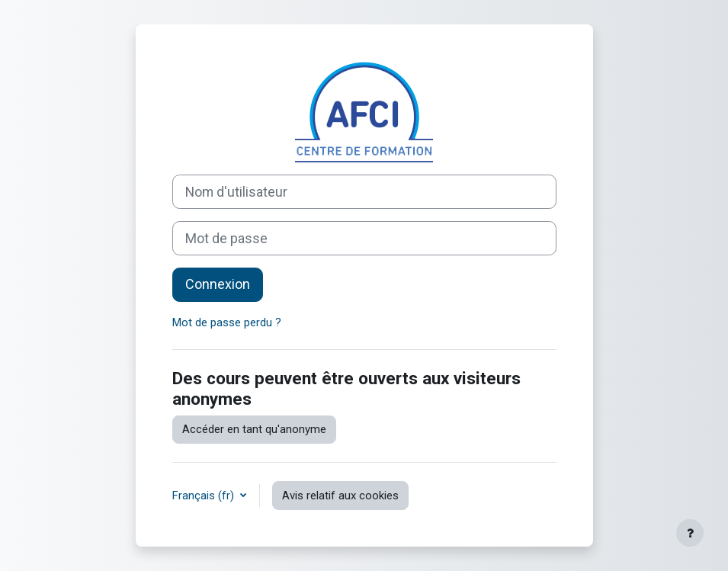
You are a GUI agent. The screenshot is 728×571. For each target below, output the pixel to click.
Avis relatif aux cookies (340, 496)
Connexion (218, 284)
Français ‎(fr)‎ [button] (205, 496)
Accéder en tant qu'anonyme (254, 429)
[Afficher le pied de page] (690, 533)
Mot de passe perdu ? (227, 322)
